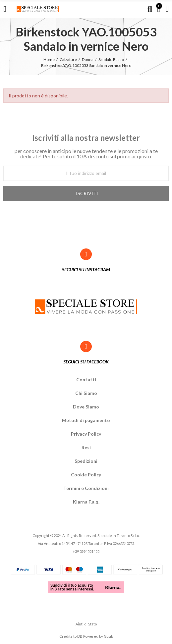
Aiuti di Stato (86, 624)
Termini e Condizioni (86, 488)
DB (80, 636)
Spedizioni (86, 461)
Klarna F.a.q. (86, 502)
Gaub (108, 636)
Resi (86, 447)
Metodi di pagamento (86, 420)
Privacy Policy (86, 434)
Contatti (86, 379)
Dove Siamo (86, 407)
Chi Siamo (86, 393)
